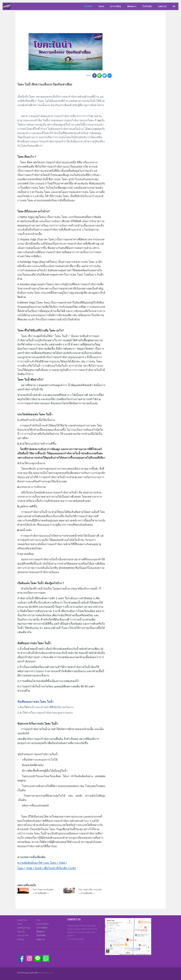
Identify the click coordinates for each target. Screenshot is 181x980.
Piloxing (21, 939)
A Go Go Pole (23, 935)
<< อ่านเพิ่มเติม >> (41, 893)
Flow (38, 920)
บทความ (162, 6)
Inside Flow (22, 920)
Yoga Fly (21, 932)
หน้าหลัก (88, 6)
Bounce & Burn (43, 924)
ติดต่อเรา (132, 6)
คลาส (101, 6)
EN (174, 6)
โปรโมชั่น (147, 6)
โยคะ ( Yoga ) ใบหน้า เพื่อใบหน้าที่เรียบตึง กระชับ (47, 868)
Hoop (20, 924)
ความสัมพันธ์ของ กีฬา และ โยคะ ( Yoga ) (42, 863)
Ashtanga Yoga (24, 928)
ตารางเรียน (116, 6)
